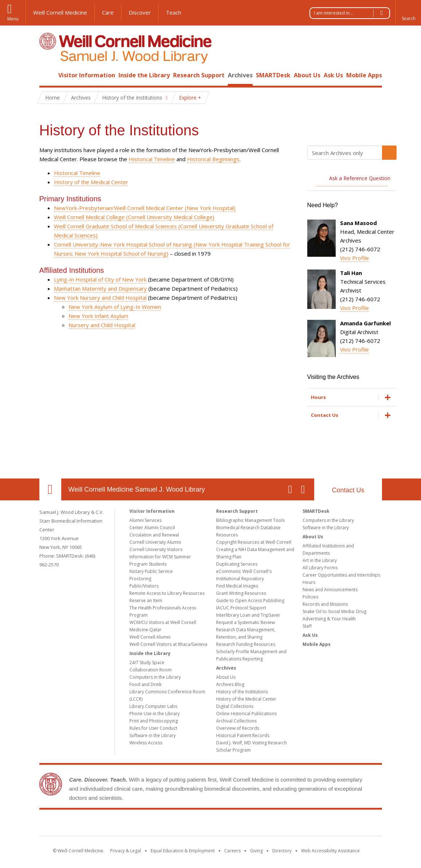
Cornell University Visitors (156, 549)
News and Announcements (330, 590)
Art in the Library (320, 560)
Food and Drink (145, 684)
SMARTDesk (273, 75)
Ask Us (333, 75)
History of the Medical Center (91, 182)
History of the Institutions (242, 692)
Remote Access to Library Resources (167, 593)
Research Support (199, 75)
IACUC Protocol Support (241, 608)
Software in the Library (153, 735)
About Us (307, 75)
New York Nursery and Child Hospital (100, 298)
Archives (240, 75)
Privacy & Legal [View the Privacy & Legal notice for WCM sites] (126, 851)
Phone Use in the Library (155, 714)
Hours (309, 582)
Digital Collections (235, 706)
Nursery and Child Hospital (102, 325)
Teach (174, 12)
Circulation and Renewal (154, 535)
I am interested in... (352, 13)
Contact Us (348, 490)
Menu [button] (13, 19)
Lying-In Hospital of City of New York (100, 279)
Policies (310, 597)
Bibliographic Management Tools (250, 520)
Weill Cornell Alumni (150, 637)
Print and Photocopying (154, 721)
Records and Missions (325, 604)
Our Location (50, 489)
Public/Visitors (144, 586)
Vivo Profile (354, 258)
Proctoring (140, 579)
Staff (307, 626)
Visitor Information (87, 75)
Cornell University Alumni (155, 542)
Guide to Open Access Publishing (250, 600)
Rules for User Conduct (153, 728)
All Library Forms (320, 568)
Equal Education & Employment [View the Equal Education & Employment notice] (183, 851)
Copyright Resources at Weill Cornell (254, 542)
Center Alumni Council (152, 528)
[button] (408, 13)
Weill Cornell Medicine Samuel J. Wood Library (137, 489)
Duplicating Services (237, 564)
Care (108, 12)
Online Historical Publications (246, 714)
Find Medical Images (237, 586)
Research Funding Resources (246, 644)
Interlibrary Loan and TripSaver (248, 615)
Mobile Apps (364, 75)
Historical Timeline (152, 159)
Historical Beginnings (213, 159)
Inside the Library (144, 75)
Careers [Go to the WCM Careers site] (232, 851)
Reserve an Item (146, 600)
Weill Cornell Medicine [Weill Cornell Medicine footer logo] (157, 824)
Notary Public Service (151, 571)
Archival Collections (236, 721)
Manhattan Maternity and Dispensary (100, 288)
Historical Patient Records (243, 735)
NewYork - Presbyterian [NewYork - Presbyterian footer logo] (271, 824)
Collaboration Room (151, 670)
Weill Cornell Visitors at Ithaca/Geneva (168, 644)
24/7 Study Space (147, 662)
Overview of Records (238, 728)
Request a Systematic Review (245, 622)
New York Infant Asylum (98, 316)
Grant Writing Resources (241, 593)
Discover (140, 12)
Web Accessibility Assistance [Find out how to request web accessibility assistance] (330, 851)
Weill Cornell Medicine (60, 12)
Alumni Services (145, 520)
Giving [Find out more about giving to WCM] (256, 851)
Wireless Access (146, 743)
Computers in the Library (155, 677)
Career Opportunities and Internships (341, 575)
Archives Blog (230, 684)
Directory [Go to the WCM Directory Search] (282, 851)
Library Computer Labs (153, 706)
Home (47, 75)
